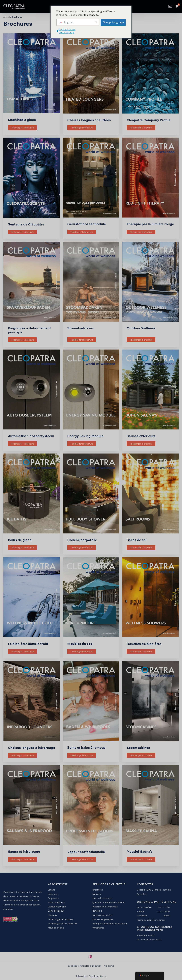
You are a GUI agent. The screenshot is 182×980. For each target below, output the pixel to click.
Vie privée (109, 966)
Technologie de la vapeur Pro (63, 924)
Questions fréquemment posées (109, 902)
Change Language (113, 22)
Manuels (97, 894)
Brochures (98, 890)
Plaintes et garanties (103, 919)
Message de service (102, 915)
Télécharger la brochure (22, 128)
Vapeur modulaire (57, 907)
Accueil (7, 17)
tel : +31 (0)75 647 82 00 (149, 939)
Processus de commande (105, 907)
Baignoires (53, 898)
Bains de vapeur (56, 911)
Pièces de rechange (102, 898)
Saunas (51, 890)
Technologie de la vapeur (61, 919)
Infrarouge (53, 894)
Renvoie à (97, 911)
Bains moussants (56, 902)
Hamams (52, 915)
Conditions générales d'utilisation (85, 966)
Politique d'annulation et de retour (110, 924)
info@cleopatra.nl (146, 935)
